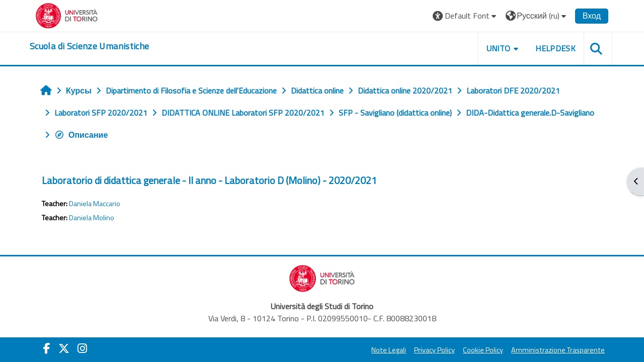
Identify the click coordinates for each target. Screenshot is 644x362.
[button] (466, 16)
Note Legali (389, 350)
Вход (592, 16)
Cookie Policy (483, 350)
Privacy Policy (434, 350)
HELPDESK (555, 48)
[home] (89, 46)
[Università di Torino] (67, 15)
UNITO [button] (499, 48)
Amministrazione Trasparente (558, 350)
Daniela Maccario (95, 204)
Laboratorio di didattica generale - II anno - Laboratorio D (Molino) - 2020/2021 (209, 180)
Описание (81, 135)
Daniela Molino (92, 218)
